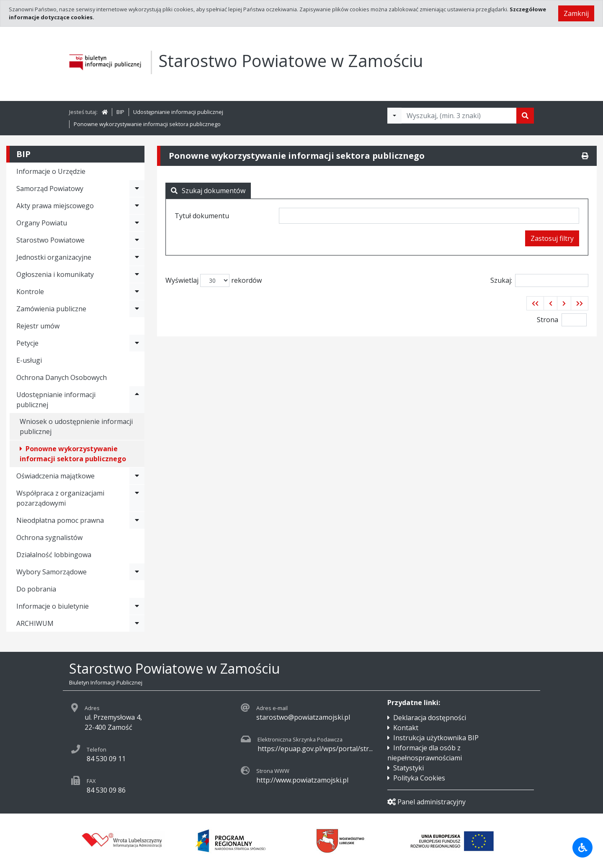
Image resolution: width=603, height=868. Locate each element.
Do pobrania (36, 589)
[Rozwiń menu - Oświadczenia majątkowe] (137, 476)
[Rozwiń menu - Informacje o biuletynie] (137, 606)
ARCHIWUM (35, 623)
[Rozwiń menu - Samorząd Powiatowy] (137, 189)
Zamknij (576, 13)
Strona (548, 320)
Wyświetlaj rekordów (214, 280)
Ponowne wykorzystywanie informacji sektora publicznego (147, 124)
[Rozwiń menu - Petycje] (137, 343)
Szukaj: (539, 280)
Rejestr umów (38, 326)
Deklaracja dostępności (430, 718)
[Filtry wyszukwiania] (394, 116)
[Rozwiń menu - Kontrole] (137, 292)
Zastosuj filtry (552, 238)
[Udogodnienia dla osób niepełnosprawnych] (582, 847)
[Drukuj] (585, 156)
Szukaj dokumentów (208, 191)
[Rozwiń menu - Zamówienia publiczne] (137, 309)
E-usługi (29, 360)
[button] (535, 303)
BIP (120, 112)
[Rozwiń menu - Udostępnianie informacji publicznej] (137, 400)
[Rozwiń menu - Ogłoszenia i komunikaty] (137, 274)
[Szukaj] (525, 116)
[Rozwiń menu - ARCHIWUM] (137, 623)
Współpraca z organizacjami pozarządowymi (60, 498)
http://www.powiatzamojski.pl (302, 780)
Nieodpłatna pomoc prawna (60, 520)
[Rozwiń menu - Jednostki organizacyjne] (137, 257)
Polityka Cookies (419, 778)
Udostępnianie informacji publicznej (178, 112)
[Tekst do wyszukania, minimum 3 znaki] (459, 116)
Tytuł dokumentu (202, 216)
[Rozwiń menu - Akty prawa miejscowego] (137, 206)
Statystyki (408, 768)
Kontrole (30, 292)
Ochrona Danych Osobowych (62, 377)
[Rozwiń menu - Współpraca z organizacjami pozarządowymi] (137, 498)
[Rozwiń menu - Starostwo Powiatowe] (137, 240)
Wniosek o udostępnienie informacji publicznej (76, 426)
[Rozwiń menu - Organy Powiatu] (137, 223)
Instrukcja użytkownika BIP (436, 738)
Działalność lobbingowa (54, 555)
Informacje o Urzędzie (51, 171)
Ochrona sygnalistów (49, 537)
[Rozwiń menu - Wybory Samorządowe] (137, 572)
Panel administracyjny (426, 802)
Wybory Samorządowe (52, 572)
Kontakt (406, 728)
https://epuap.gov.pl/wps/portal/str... (315, 749)
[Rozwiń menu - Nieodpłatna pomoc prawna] (137, 520)
